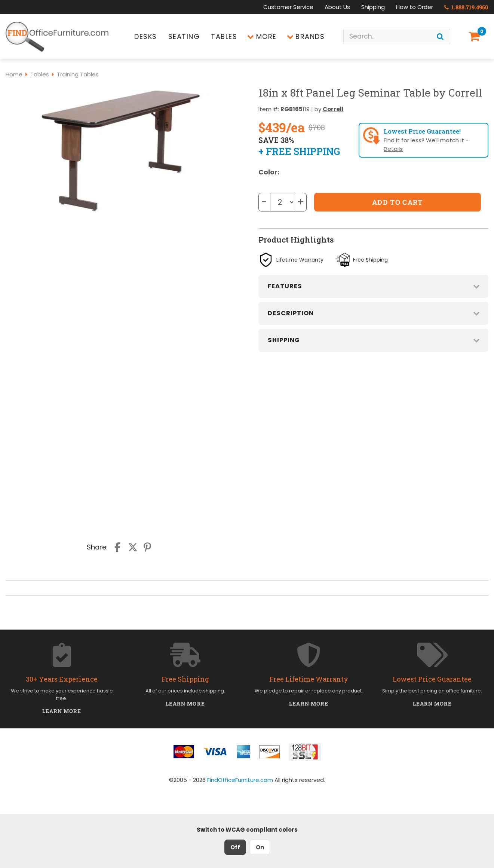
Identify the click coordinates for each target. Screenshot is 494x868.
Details (393, 149)
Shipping (373, 7)
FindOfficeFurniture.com (240, 780)
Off (235, 847)
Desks (146, 36)
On (260, 847)
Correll (333, 109)
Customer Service (288, 7)
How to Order (415, 7)
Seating (184, 36)
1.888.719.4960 (466, 7)
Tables (224, 36)
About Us (337, 7)
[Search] (440, 36)
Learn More (62, 711)
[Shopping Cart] (476, 36)
